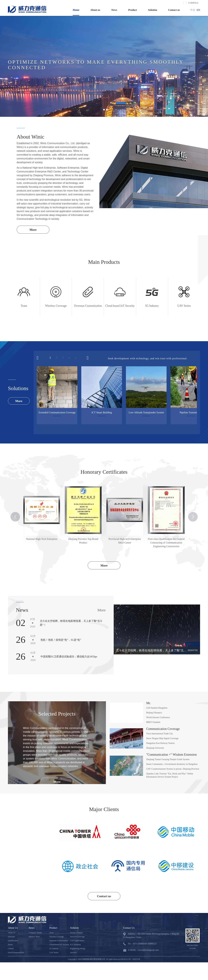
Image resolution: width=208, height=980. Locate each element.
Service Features (77, 933)
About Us (12, 933)
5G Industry (54, 949)
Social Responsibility (16, 953)
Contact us (174, 10)
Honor (10, 945)
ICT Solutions (75, 945)
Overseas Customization (59, 941)
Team (51, 933)
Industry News (34, 937)
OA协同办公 (193, 3)
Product (133, 10)
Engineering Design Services (78, 951)
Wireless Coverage (57, 937)
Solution (153, 10)
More (34, 230)
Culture (11, 949)
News (114, 10)
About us (95, 10)
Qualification (13, 941)
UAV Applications (77, 941)
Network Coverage (77, 937)
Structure (11, 937)
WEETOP (136, 960)
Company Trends (35, 933)
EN (198, 10)
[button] (101, 110)
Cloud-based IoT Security (59, 945)
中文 (193, 10)
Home (76, 10)
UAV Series (54, 953)
